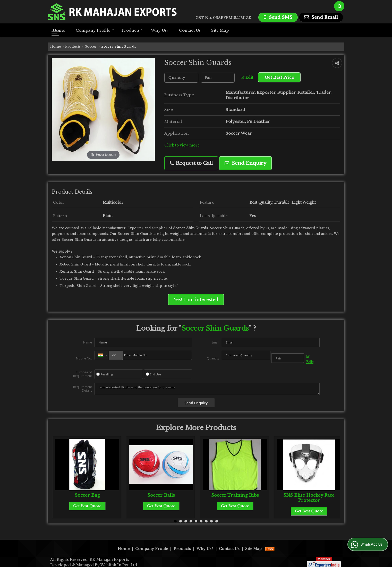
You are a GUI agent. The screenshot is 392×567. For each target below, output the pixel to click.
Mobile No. (84, 358)
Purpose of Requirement (83, 374)
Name (88, 342)
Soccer (91, 46)
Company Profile (95, 30)
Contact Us (190, 30)
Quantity (213, 358)
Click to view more (182, 145)
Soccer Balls (161, 495)
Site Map (220, 30)
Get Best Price (279, 77)
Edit (247, 78)
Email (215, 342)
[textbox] (218, 78)
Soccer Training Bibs (235, 495)
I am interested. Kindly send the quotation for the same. (207, 389)
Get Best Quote (87, 506)
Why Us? (160, 30)
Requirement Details (83, 389)
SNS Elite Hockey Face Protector (309, 498)
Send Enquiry (245, 163)
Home (59, 30)
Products (133, 30)
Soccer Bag (87, 495)
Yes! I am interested (196, 300)
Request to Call (191, 163)
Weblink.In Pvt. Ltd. (119, 560)
